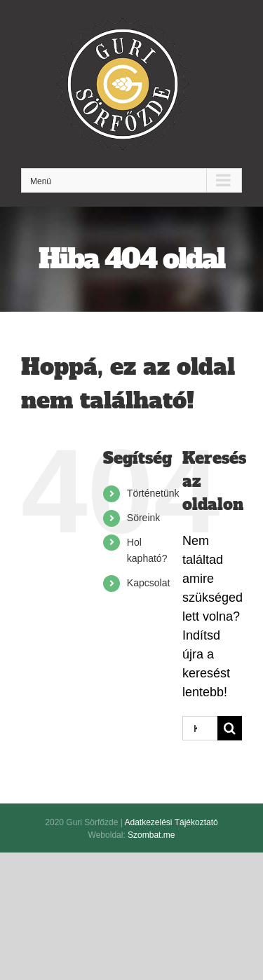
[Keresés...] (200, 728)
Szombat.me (151, 835)
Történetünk (153, 493)
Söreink (143, 518)
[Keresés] (230, 728)
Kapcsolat (148, 583)
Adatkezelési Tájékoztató (171, 822)
